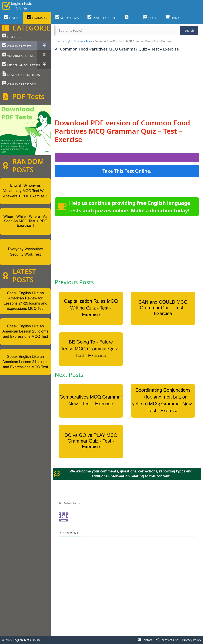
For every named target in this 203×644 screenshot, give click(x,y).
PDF (130, 17)
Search (189, 31)
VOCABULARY (67, 17)
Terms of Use (167, 640)
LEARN (150, 17)
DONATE (174, 17)
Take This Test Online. (127, 171)
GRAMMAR (37, 17)
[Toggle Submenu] (44, 45)
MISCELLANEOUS (102, 17)
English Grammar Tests (78, 41)
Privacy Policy (192, 640)
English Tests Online (27, 640)
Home (58, 41)
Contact (145, 640)
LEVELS (11, 17)
